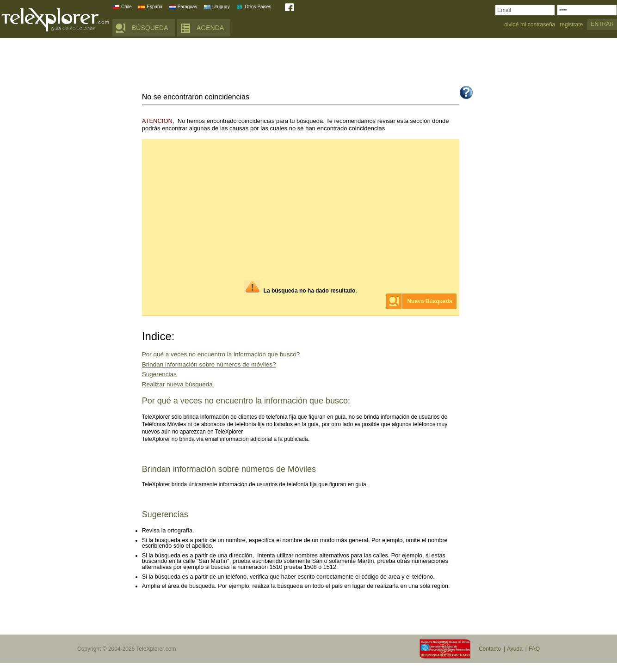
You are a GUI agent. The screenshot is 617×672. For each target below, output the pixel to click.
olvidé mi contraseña (530, 25)
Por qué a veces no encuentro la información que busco (245, 401)
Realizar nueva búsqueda (177, 384)
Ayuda (515, 649)
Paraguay (188, 7)
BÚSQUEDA (150, 28)
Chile (126, 7)
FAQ (534, 649)
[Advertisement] (308, 63)
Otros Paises (258, 7)
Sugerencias (159, 374)
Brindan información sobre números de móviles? (209, 364)
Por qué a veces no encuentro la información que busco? (221, 354)
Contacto (490, 649)
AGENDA (210, 28)
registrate (571, 25)
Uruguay (221, 7)
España (154, 7)
